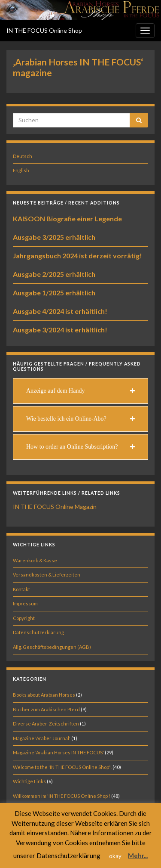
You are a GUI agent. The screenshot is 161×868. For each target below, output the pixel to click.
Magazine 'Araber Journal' (42, 738)
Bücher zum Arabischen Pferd (46, 709)
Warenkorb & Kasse (35, 560)
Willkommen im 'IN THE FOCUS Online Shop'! (62, 796)
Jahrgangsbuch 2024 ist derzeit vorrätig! (77, 256)
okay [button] (115, 856)
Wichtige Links (29, 781)
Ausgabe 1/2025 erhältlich (54, 293)
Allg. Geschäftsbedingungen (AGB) (52, 647)
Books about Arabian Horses (44, 695)
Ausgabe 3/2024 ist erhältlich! (60, 330)
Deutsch (23, 156)
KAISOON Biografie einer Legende (67, 219)
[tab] (80, 391)
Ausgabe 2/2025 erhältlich (54, 274)
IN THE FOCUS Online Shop (44, 30)
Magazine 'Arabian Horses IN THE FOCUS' (58, 752)
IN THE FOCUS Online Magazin (55, 507)
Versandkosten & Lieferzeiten (47, 575)
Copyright (24, 618)
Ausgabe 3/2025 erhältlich (54, 237)
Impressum (25, 603)
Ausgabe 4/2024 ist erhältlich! (60, 311)
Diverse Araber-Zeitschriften (46, 724)
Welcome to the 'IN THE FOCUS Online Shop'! (62, 767)
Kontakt (21, 589)
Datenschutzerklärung (38, 632)
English (21, 170)
